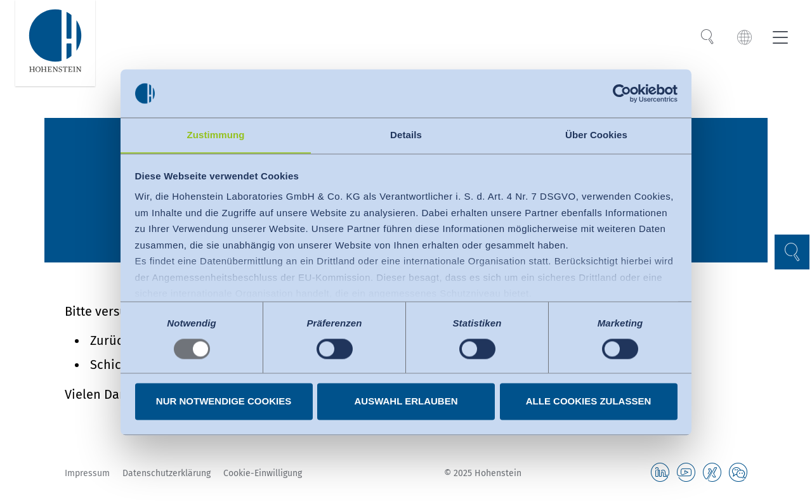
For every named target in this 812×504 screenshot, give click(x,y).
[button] (790, 252)
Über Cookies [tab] (596, 135)
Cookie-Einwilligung (263, 473)
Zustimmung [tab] (216, 135)
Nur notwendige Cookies (224, 402)
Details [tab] (406, 135)
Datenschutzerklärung (167, 473)
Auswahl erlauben (406, 402)
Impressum (87, 473)
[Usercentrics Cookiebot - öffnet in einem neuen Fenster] (622, 93)
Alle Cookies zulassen (589, 402)
